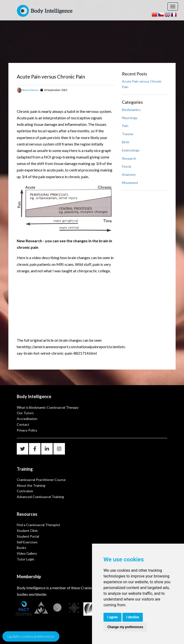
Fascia (126, 166)
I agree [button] (112, 617)
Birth (126, 142)
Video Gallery (27, 553)
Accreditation (27, 419)
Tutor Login (26, 559)
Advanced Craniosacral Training (40, 497)
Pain (125, 126)
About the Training (31, 485)
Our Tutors (25, 413)
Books (21, 548)
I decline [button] (133, 617)
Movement (130, 183)
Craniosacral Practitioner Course (41, 480)
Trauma (128, 134)
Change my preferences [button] (125, 627)
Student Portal (28, 536)
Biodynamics (131, 110)
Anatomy (129, 174)
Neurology (130, 118)
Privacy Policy (27, 430)
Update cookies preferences (31, 636)
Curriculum (25, 491)
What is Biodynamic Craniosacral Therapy (48, 407)
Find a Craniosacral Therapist (38, 525)
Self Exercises (27, 542)
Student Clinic (27, 531)
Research (129, 158)
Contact (23, 424)
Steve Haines (28, 90)
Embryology (131, 150)
